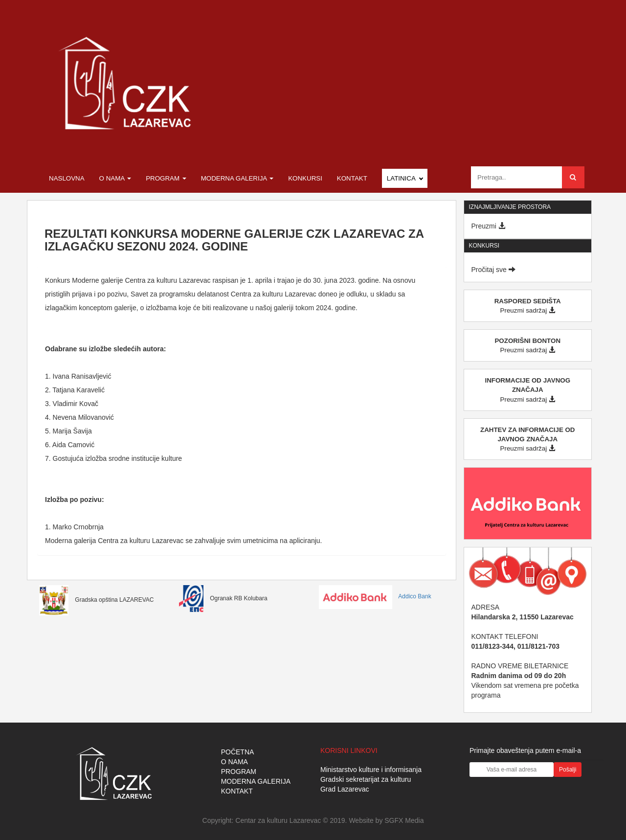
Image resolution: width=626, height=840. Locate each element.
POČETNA (238, 752)
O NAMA (235, 762)
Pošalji (568, 770)
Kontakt (352, 178)
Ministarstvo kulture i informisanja (371, 770)
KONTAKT (237, 791)
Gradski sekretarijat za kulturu (366, 779)
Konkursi (305, 178)
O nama (115, 178)
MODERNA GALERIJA (256, 781)
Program (166, 178)
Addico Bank (375, 596)
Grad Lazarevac (345, 789)
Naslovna (67, 178)
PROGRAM (239, 772)
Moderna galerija (237, 178)
